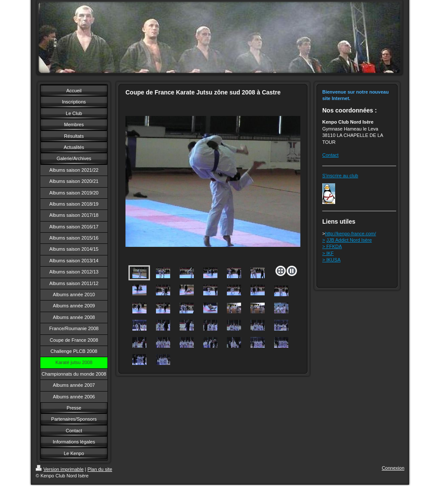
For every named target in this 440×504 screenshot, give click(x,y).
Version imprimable (60, 469)
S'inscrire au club (340, 176)
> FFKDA (332, 246)
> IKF (328, 253)
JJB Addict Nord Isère (349, 240)
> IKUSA (332, 260)
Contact (330, 155)
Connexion (393, 468)
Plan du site (100, 469)
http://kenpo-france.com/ (350, 234)
